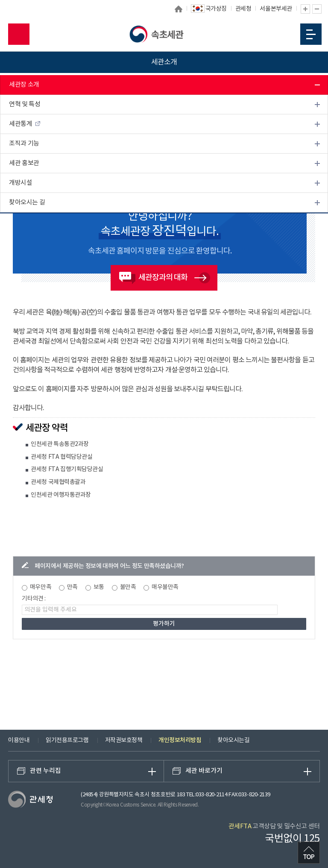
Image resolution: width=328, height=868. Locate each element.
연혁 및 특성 (25, 104)
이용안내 (19, 740)
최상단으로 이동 (309, 853)
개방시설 (20, 183)
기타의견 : (34, 599)
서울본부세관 (276, 9)
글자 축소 (317, 9)
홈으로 (179, 9)
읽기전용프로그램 (67, 740)
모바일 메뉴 (311, 34)
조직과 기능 (24, 144)
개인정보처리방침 (180, 740)
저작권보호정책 (124, 740)
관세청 (243, 9)
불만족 (128, 587)
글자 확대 (305, 9)
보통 (99, 587)
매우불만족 (165, 587)
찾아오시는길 (233, 740)
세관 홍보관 (24, 163)
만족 (72, 587)
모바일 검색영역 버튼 (19, 34)
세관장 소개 (24, 85)
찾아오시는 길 (27, 202)
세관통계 (20, 124)
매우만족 (41, 587)
